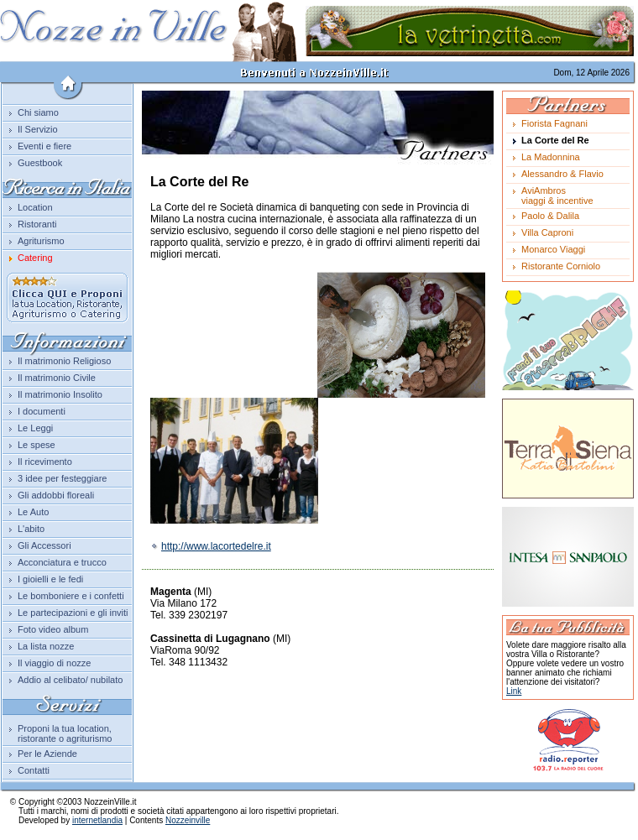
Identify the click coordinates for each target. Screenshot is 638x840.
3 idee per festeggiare (62, 478)
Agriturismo (41, 241)
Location (35, 207)
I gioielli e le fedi (50, 579)
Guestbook (40, 163)
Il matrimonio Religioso (64, 361)
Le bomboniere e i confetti (71, 596)
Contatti (34, 770)
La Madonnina (551, 157)
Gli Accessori (44, 545)
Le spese (37, 445)
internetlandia (97, 820)
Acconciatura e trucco (62, 562)
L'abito (31, 529)
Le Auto (33, 512)
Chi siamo (38, 112)
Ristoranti (37, 224)
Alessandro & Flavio (562, 174)
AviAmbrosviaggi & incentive (557, 196)
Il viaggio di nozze (54, 663)
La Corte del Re (555, 140)
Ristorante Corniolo (561, 266)
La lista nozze (46, 646)
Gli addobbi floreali (56, 495)
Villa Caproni (547, 232)
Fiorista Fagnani (554, 123)
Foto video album (53, 629)
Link (514, 691)
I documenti (42, 411)
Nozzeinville (188, 820)
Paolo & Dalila (550, 216)
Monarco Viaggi (553, 249)
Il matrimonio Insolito (60, 394)
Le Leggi (35, 428)
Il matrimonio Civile (57, 378)
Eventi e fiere (44, 146)
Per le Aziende (47, 754)
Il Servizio (38, 129)
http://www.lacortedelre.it (211, 546)
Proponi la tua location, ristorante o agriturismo (65, 733)
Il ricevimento (45, 462)
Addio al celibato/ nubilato (70, 680)
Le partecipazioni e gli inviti (73, 613)
